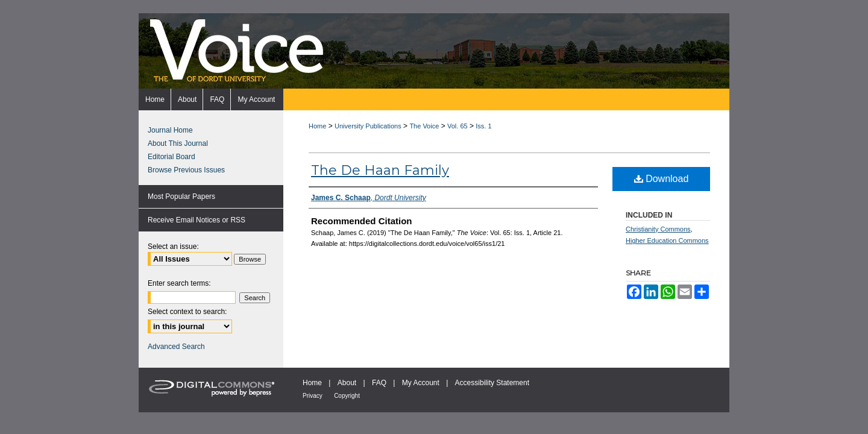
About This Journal (178, 143)
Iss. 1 (483, 126)
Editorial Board (171, 157)
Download (662, 179)
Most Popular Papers (181, 197)
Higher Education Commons (667, 241)
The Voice (424, 126)
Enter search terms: (179, 283)
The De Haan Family (380, 170)
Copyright (347, 396)
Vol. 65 (458, 126)
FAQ (379, 383)
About (347, 383)
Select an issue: (173, 247)
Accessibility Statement (492, 383)
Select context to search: (187, 312)
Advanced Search (176, 347)
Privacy (313, 396)
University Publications (368, 126)
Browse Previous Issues (186, 170)
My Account (421, 383)
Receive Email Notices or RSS (197, 220)
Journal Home (170, 130)
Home (317, 126)
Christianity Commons (658, 229)
